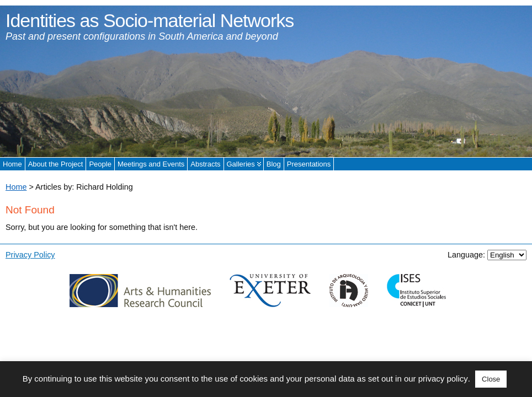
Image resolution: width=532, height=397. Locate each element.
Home (16, 187)
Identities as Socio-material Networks (150, 20)
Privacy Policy (30, 255)
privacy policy (443, 379)
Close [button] (491, 379)
